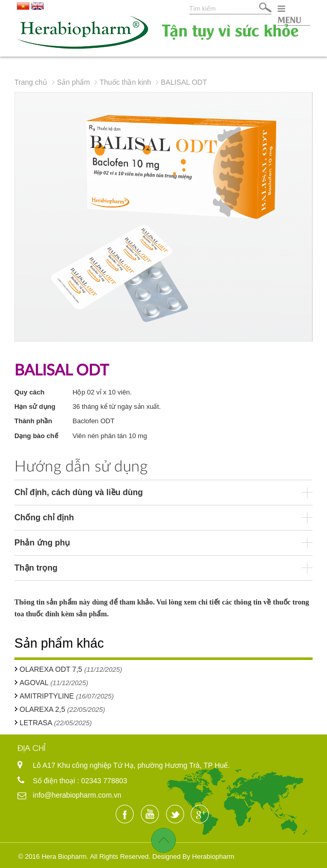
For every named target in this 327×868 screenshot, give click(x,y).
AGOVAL (35, 683)
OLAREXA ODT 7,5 (51, 669)
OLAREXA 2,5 (43, 709)
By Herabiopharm (208, 856)
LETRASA (37, 723)
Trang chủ (31, 82)
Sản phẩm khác (59, 643)
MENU (289, 14)
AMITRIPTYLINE (47, 696)
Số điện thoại (55, 781)
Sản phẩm (74, 82)
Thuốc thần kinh (125, 82)
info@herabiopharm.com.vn (77, 795)
